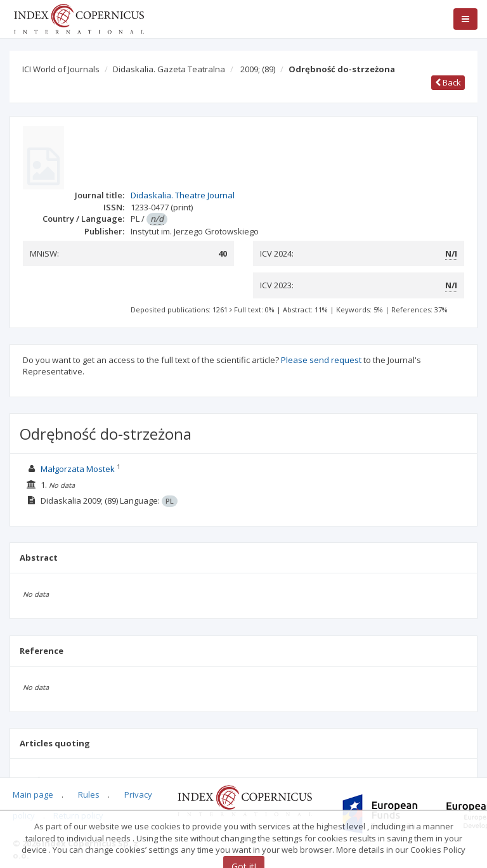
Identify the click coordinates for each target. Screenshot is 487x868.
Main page (33, 795)
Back (448, 82)
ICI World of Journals (61, 69)
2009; (258, 69)
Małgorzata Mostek (78, 469)
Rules (89, 795)
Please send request (321, 360)
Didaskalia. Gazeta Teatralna (169, 69)
